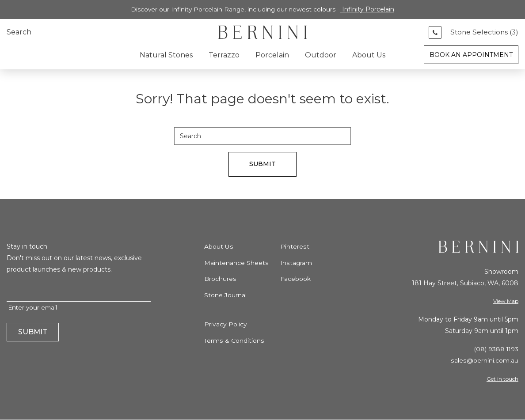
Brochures (220, 279)
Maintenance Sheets (236, 263)
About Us (369, 55)
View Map (506, 301)
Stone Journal (225, 295)
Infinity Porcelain (369, 9)
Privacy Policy (226, 324)
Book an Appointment (471, 55)
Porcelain (272, 55)
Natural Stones (166, 55)
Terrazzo (224, 55)
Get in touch (502, 379)
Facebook (295, 279)
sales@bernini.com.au (485, 361)
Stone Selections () (483, 32)
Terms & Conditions (234, 340)
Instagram (296, 263)
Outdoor (321, 55)
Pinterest (295, 247)
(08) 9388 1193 (496, 349)
